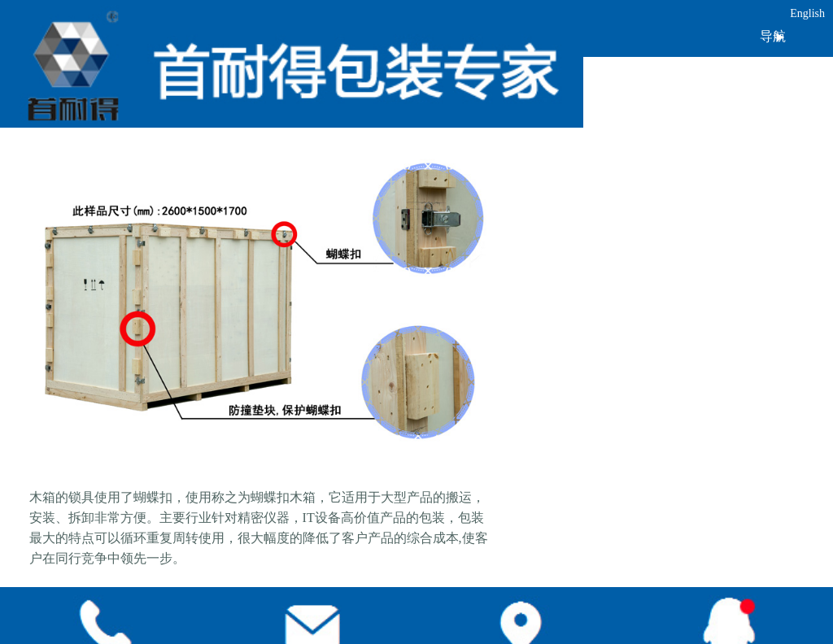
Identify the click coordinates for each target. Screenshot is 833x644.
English (807, 13)
